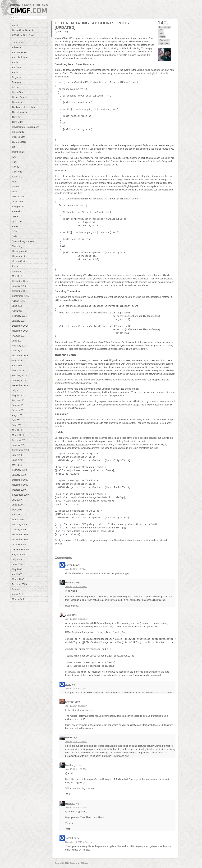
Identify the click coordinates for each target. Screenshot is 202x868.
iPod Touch (18, 172)
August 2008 (18, 554)
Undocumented (20, 256)
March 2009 (18, 520)
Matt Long (70, 583)
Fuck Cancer (18, 137)
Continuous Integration (23, 107)
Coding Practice (20, 97)
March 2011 (18, 435)
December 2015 (20, 291)
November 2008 (20, 539)
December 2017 (20, 281)
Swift (14, 236)
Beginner (17, 77)
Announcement (20, 52)
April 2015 (17, 311)
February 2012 (19, 400)
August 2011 (18, 415)
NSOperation (19, 197)
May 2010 (17, 465)
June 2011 (17, 425)
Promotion (17, 211)
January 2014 (19, 351)
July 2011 (17, 420)
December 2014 (20, 326)
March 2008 (18, 579)
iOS (14, 157)
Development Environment (25, 127)
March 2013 (18, 371)
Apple (15, 62)
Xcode (15, 266)
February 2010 (19, 470)
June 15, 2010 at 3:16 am (76, 688)
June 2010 (17, 460)
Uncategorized (19, 251)
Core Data (17, 117)
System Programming (23, 241)
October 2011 (19, 410)
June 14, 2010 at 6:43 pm (76, 587)
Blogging (16, 82)
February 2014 (19, 346)
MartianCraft (18, 599)
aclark (68, 615)
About (15, 25)
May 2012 (17, 395)
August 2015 (18, 301)
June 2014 (17, 341)
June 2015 (17, 306)
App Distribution (20, 57)
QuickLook (17, 221)
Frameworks (18, 132)
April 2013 (17, 366)
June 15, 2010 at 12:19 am (77, 619)
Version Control (20, 261)
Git (14, 147)
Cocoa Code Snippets (23, 30)
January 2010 (19, 475)
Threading (17, 246)
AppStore (17, 67)
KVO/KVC (17, 177)
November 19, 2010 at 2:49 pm (78, 842)
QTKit (15, 216)
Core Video (18, 122)
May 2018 (17, 276)
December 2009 (20, 480)
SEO (14, 231)
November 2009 (20, 485)
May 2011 (17, 430)
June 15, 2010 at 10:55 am (77, 769)
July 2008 (17, 559)
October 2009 (19, 490)
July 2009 (17, 500)
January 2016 (19, 286)
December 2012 (20, 385)
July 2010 (17, 455)
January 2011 (19, 445)
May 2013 (17, 361)
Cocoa (15, 87)
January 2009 (19, 530)
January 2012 (19, 405)
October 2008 (19, 544)
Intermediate (18, 152)
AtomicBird (18, 594)
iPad (14, 162)
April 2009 (17, 515)
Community (18, 102)
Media (15, 182)
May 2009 (17, 510)
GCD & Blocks (19, 142)
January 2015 (19, 321)
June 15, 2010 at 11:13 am (77, 807)
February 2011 (19, 440)
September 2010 (20, 450)
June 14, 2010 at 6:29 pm (76, 569)
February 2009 (19, 525)
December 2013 (20, 356)
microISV (17, 187)
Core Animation (20, 112)
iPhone (16, 167)
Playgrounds (18, 206)
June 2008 (17, 564)
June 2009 (17, 505)
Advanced (17, 47)
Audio (15, 72)
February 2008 (19, 584)
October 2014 (19, 336)
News (15, 192)
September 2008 (20, 549)
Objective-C (18, 202)
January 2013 (19, 380)
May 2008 (17, 569)
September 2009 (20, 495)
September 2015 (20, 296)
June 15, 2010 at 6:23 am (76, 706)
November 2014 (20, 331)
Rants (15, 226)
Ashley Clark (123, 441)
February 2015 (19, 316)
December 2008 (20, 535)
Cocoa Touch (19, 92)
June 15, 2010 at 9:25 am (76, 742)
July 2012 (17, 390)
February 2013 (19, 375)
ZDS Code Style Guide (23, 35)
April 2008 (17, 574)
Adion (68, 684)
